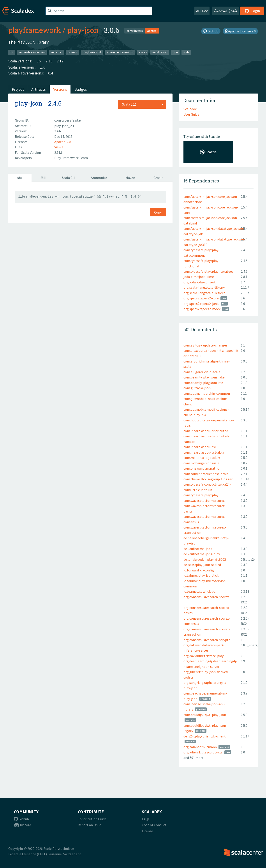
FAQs (146, 819)
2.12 (60, 61)
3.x (39, 61)
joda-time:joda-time (199, 277)
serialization (160, 52)
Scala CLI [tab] (69, 178)
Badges (81, 89)
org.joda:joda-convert (200, 282)
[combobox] (142, 104)
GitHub (211, 31)
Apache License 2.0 (240, 31)
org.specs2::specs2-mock (202, 309)
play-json (83, 30)
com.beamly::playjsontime (203, 383)
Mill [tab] (44, 178)
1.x (42, 67)
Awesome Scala (225, 11)
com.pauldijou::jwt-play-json (205, 715)
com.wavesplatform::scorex (204, 500)
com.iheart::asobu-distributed (206, 431)
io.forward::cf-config (199, 570)
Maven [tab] (130, 178)
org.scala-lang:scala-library (204, 287)
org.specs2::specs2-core (201, 298)
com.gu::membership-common (207, 393)
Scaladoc (190, 109)
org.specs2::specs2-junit (201, 304)
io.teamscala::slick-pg (200, 591)
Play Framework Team (71, 158)
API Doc (202, 11)
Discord (22, 825)
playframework (35, 30)
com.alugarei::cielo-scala (202, 372)
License (147, 831)
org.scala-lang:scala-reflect (204, 293)
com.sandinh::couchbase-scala (206, 474)
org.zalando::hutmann (200, 747)
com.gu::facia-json (197, 388)
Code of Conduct (154, 825)
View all (60, 147)
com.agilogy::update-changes (205, 345)
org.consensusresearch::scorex (206, 597)
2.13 (49, 61)
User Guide (191, 114)
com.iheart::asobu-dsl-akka (204, 452)
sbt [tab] (20, 178)
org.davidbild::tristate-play (203, 656)
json (175, 52)
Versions (60, 89)
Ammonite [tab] (99, 178)
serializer (57, 52)
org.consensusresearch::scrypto (207, 640)
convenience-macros (120, 52)
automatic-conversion (32, 52)
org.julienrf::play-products (203, 752)
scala (186, 52)
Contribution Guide (92, 819)
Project (18, 89)
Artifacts (39, 89)
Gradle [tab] (158, 178)
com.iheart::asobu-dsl (200, 447)
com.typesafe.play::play (201, 495)
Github (21, 819)
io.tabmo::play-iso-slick (201, 575)
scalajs (143, 52)
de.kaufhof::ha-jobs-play (202, 554)
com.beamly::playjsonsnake (204, 377)
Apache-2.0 (63, 142)
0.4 (51, 73)
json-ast (73, 52)
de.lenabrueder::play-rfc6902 (205, 559)
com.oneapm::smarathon (202, 468)
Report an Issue (89, 825)
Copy (158, 212)
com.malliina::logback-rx (202, 458)
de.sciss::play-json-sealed (202, 565)
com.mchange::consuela (201, 463)
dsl (11, 52)
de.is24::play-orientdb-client (205, 736)
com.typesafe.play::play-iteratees (208, 271)
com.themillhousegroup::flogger (208, 479)
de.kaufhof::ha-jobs (198, 549)
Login (252, 11)
